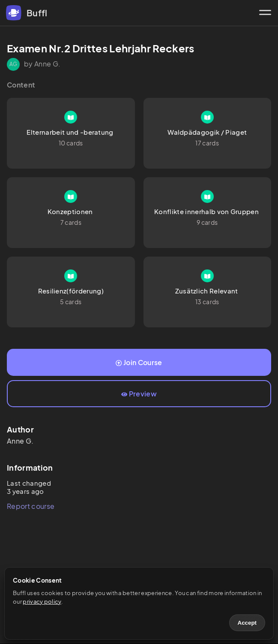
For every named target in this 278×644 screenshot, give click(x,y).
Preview (139, 394)
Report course (31, 506)
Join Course (139, 362)
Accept (247, 623)
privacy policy (42, 602)
